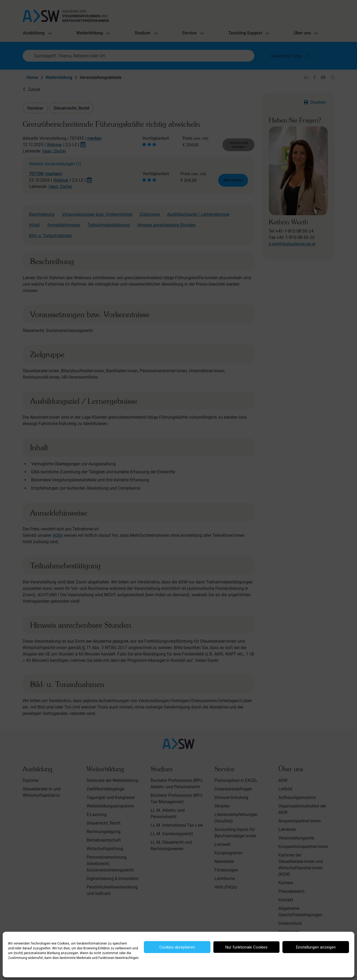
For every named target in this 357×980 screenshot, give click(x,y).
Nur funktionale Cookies (246, 947)
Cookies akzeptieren (177, 947)
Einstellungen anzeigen (316, 947)
